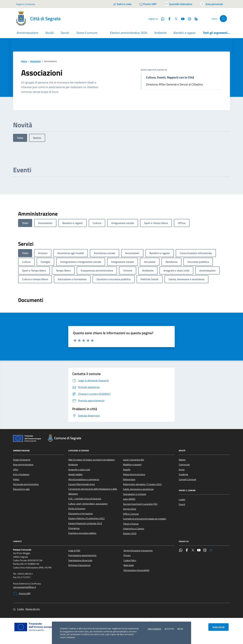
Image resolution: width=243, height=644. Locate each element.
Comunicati (184, 465)
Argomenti (35, 61)
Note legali (129, 565)
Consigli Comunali (187, 479)
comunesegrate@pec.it (25, 587)
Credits (21, 609)
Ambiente (160, 33)
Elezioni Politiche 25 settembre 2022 (86, 518)
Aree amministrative (23, 465)
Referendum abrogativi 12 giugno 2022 (142, 484)
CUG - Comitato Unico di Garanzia (85, 499)
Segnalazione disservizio (80, 560)
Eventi (182, 504)
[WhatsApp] (161, 19)
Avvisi (182, 470)
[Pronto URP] (148, 4)
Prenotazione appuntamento (82, 555)
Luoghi (182, 499)
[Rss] (195, 19)
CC (14, 609)
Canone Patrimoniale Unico (82, 484)
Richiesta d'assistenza (79, 565)
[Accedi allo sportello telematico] (178, 4)
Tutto (20, 138)
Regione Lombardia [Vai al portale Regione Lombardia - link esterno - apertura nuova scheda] (26, 4)
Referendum (129, 479)
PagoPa (127, 470)
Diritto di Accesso (77, 509)
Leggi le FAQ (74, 550)
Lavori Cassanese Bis (134, 460)
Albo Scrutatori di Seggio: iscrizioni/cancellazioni (92, 460)
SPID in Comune (131, 514)
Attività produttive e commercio (84, 479)
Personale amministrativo (26, 484)
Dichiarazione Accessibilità (136, 570)
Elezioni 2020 (130, 533)
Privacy (127, 555)
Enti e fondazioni (21, 474)
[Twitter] (175, 19)
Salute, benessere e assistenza (138, 489)
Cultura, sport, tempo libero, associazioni (88, 504)
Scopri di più (218, 627)
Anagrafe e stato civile (79, 470)
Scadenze (183, 474)
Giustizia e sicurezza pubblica (82, 533)
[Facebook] (168, 19)
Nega (180, 629)
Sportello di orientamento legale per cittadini (145, 519)
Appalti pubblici (75, 474)
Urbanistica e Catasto (134, 529)
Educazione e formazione (80, 514)
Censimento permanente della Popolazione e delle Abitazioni (93, 491)
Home (24, 61)
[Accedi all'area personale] (212, 4)
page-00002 (129, 499)
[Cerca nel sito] (223, 19)
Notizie (37, 138)
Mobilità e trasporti (132, 465)
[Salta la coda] (122, 4)
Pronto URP (22, 594)
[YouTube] (181, 19)
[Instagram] (188, 19)
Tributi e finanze (131, 524)
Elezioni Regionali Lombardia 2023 (85, 523)
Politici (16, 479)
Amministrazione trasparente (138, 550)
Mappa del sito (33, 609)
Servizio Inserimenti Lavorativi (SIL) (140, 504)
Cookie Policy (130, 560)
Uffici (16, 470)
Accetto (169, 629)
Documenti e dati (21, 489)
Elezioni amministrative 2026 (129, 33)
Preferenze (155, 629)
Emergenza (74, 528)
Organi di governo (22, 460)
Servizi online (130, 509)
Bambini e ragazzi (185, 33)
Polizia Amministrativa (134, 474)
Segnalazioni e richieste (135, 494)
